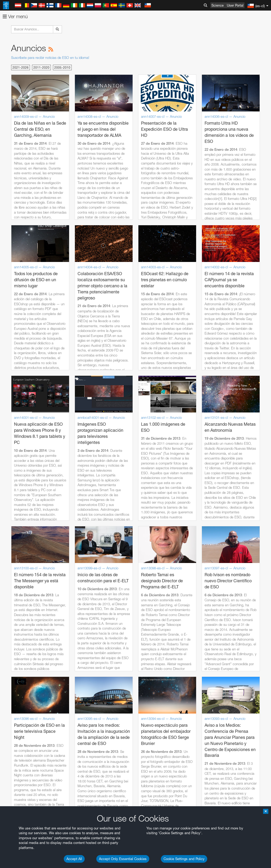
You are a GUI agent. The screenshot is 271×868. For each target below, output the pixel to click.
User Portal (235, 5)
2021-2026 (21, 67)
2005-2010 (62, 67)
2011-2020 (41, 67)
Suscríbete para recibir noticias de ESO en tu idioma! (50, 58)
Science (218, 5)
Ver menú (15, 17)
